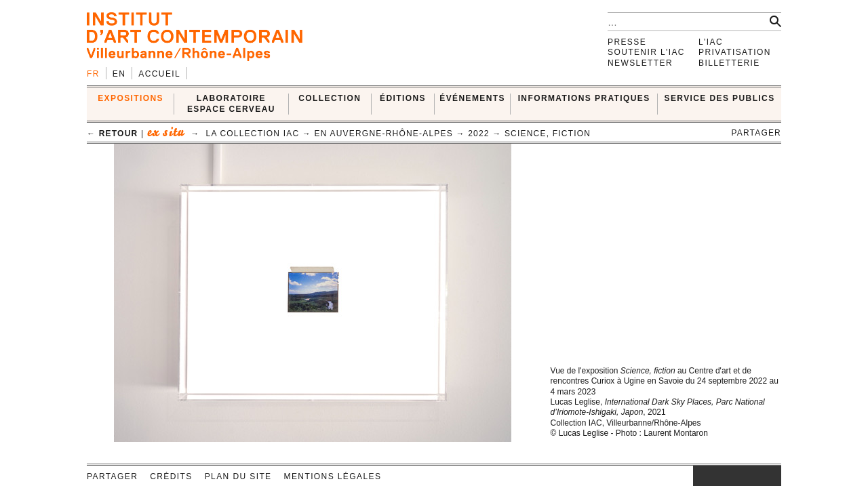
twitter (730, 476)
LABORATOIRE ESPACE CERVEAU (231, 103)
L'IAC (711, 42)
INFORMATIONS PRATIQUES (584, 98)
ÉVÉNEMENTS (472, 98)
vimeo (751, 476)
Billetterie (729, 63)
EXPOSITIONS (131, 98)
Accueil (159, 74)
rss (771, 476)
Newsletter (640, 63)
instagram (700, 476)
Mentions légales (333, 476)
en (119, 74)
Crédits (171, 476)
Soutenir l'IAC (646, 52)
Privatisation (735, 52)
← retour (112, 134)
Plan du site (238, 476)
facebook (713, 476)
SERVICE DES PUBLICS (720, 98)
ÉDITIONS (403, 98)
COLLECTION (330, 98)
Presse (627, 42)
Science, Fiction (548, 134)
